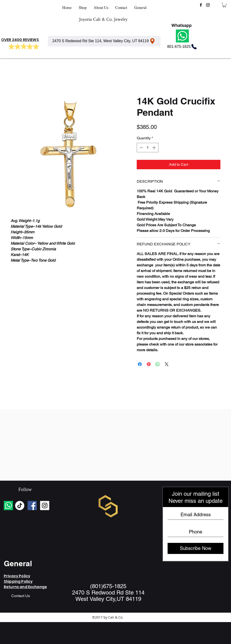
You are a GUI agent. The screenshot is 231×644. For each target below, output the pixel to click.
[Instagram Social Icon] (45, 506)
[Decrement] (141, 148)
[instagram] (208, 5)
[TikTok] (20, 506)
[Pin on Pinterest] (149, 364)
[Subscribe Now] (196, 548)
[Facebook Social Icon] (32, 506)
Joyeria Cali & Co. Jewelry (103, 20)
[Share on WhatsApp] (158, 364)
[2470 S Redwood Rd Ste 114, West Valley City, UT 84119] (104, 41)
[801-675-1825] (182, 47)
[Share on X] (167, 364)
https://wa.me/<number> (105, 564)
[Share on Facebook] (140, 364)
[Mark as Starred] (11, 47)
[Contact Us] (21, 596)
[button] (224, 5)
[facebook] (201, 5)
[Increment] (154, 148)
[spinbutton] (148, 148)
